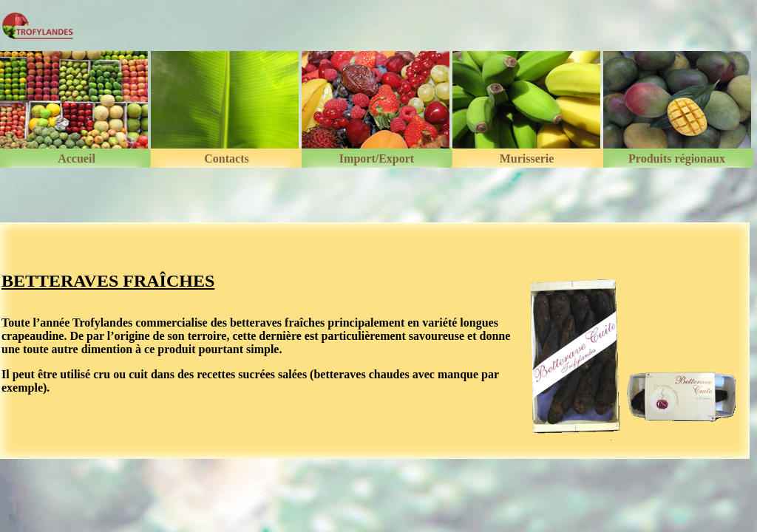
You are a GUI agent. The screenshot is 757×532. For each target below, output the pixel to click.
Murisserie (527, 159)
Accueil (77, 159)
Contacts (226, 159)
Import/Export (377, 159)
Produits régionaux (677, 159)
